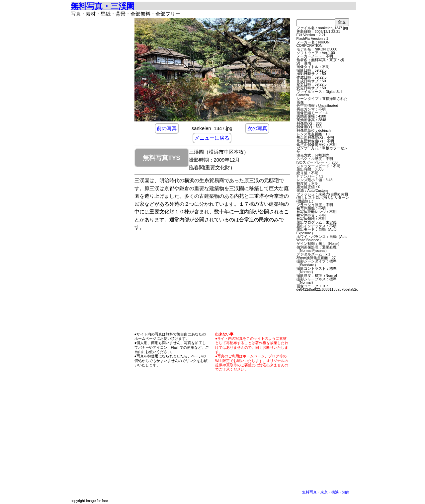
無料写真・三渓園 (103, 6)
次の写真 (257, 128)
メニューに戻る (212, 138)
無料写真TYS (161, 158)
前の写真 (167, 128)
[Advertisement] (101, 118)
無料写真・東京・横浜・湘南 (326, 492)
